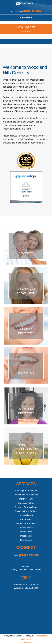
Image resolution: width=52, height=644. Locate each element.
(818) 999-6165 (33, 11)
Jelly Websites (26, 642)
